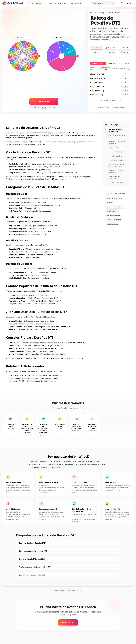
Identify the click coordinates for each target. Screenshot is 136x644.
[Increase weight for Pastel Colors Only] (128, 90)
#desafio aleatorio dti (114, 220)
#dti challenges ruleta (114, 215)
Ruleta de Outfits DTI (16, 381)
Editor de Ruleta (100, 58)
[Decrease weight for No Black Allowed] (123, 82)
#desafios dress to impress (116, 207)
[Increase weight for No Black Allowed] (128, 82)
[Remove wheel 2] (119, 63)
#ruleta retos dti (112, 211)
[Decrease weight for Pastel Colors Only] (123, 90)
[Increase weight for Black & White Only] (128, 78)
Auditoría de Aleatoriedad (58, 3)
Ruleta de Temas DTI (16, 375)
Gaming (101, 13)
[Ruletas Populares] (36, 3)
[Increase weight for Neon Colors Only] (128, 86)
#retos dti (110, 203)
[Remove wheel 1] (104, 63)
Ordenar (114, 69)
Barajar (121, 69)
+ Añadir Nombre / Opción (111, 100)
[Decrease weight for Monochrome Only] (123, 74)
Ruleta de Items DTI (16, 378)
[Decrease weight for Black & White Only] (123, 78)
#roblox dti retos (112, 224)
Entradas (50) (93, 69)
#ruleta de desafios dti (114, 198)
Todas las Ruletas (76, 3)
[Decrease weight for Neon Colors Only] (123, 86)
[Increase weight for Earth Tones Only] (128, 95)
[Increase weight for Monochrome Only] (128, 74)
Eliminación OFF (105, 69)
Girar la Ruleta (68, 622)
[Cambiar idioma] (129, 3)
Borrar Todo (127, 69)
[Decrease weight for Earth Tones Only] (123, 95)
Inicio (93, 13)
